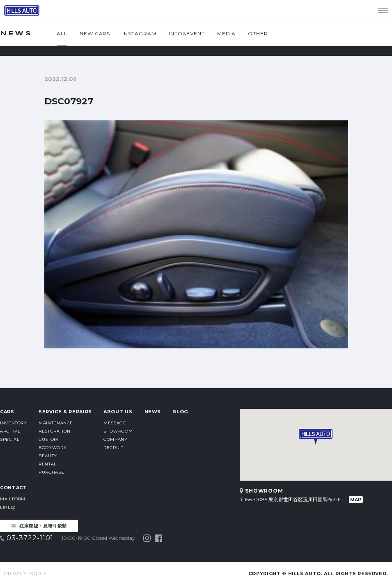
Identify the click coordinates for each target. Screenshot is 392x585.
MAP (356, 500)
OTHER (258, 33)
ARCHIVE (10, 431)
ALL (62, 33)
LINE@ (8, 507)
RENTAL (48, 464)
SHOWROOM (118, 431)
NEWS (153, 412)
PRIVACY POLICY (25, 573)
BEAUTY (48, 456)
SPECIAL (10, 439)
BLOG (180, 412)
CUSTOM (48, 439)
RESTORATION (55, 431)
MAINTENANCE (56, 423)
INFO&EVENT (187, 33)
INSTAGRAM (139, 33)
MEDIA (227, 33)
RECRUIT (113, 448)
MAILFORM (13, 499)
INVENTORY (14, 423)
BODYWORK (53, 448)
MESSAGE (115, 423)
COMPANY (115, 439)
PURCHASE (51, 472)
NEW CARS (95, 33)
